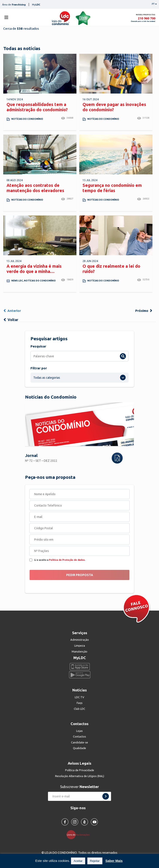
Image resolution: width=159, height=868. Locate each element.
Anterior (12, 311)
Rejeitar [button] (95, 861)
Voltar (11, 320)
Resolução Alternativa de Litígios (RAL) (80, 776)
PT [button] (154, 4)
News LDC (17, 281)
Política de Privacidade (80, 770)
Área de (14, 5)
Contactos (79, 736)
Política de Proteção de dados (67, 560)
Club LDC (79, 709)
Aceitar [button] (78, 861)
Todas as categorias (47, 378)
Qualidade (79, 748)
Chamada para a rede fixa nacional (143, 21)
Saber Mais (114, 861)
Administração (80, 640)
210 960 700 (147, 18)
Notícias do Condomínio (27, 119)
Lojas (79, 731)
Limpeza (80, 646)
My (36, 5)
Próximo (144, 311)
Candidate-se (79, 742)
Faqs (80, 703)
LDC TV (79, 697)
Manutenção (79, 651)
